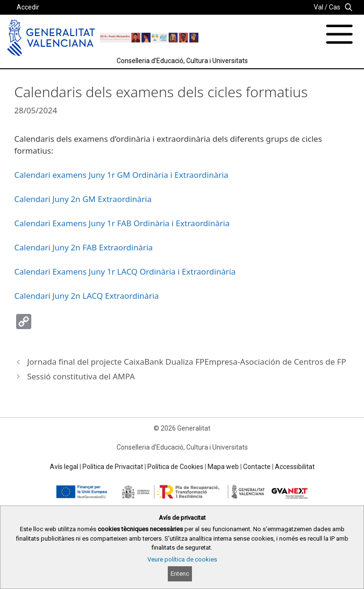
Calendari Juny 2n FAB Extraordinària (83, 247)
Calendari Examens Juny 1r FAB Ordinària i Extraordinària (122, 223)
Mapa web (223, 467)
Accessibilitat (295, 467)
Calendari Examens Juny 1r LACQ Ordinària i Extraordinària (125, 271)
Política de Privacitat (113, 467)
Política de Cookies (175, 467)
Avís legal (64, 467)
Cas (335, 7)
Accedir (28, 7)
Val (318, 7)
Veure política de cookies (182, 559)
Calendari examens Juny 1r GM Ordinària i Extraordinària (121, 175)
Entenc (180, 574)
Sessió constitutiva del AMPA (81, 376)
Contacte (257, 467)
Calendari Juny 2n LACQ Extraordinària (86, 296)
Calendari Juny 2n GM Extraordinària (83, 199)
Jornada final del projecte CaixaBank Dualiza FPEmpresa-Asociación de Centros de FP (187, 362)
